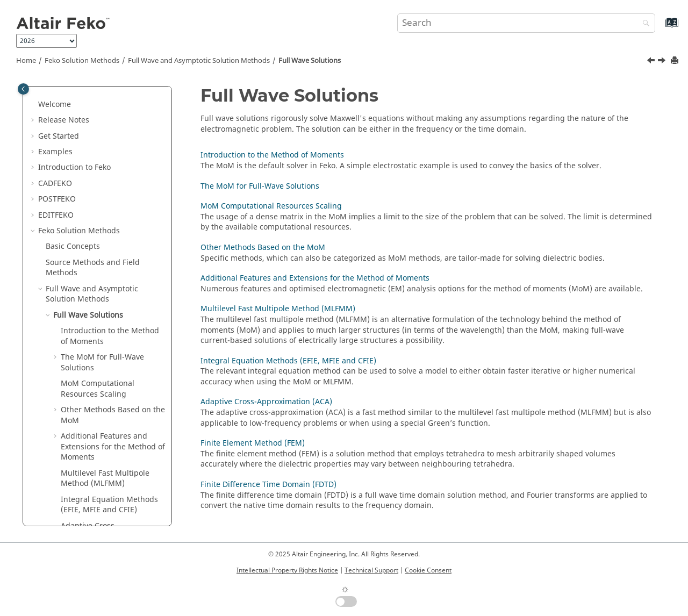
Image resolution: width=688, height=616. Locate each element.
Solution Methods (82, 61)
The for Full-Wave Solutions (102, 282)
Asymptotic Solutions (91, 514)
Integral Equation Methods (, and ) (109, 425)
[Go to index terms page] (660, 28)
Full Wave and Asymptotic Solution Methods (199, 61)
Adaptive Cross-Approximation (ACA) (98, 451)
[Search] (643, 24)
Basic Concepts (73, 166)
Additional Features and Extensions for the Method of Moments (113, 367)
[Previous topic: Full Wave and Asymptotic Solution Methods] (652, 62)
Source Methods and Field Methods (93, 188)
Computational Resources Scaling (98, 309)
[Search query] (526, 23)
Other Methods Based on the (113, 335)
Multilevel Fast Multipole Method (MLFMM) (105, 399)
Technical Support (371, 570)
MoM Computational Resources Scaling (271, 206)
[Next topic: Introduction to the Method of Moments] (663, 62)
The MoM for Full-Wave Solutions (260, 186)
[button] (34, 88)
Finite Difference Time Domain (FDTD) (101, 493)
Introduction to (74, 87)
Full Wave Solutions (310, 61)
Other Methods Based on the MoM (263, 248)
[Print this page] (676, 61)
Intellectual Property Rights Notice (287, 570)
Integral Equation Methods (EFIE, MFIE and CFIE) (288, 361)
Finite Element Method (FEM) (113, 472)
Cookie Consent (428, 570)
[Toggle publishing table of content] (23, 89)
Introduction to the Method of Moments (110, 256)
